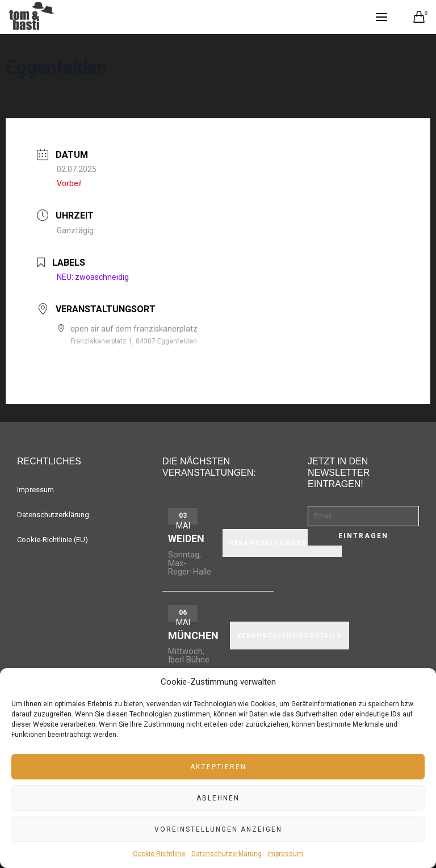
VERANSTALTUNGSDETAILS (282, 543)
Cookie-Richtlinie (159, 854)
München (193, 636)
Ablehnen (218, 798)
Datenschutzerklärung (227, 854)
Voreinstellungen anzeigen (218, 829)
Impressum (285, 854)
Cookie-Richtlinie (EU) (53, 540)
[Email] (363, 516)
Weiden (186, 538)
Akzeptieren (218, 767)
